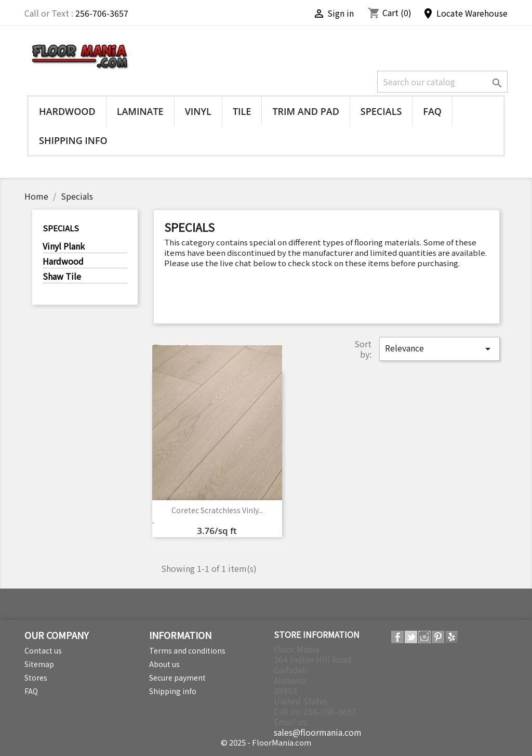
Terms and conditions (187, 650)
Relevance (440, 348)
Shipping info (73, 140)
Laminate (140, 111)
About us (164, 664)
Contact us (43, 650)
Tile (242, 111)
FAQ (432, 111)
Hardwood (67, 111)
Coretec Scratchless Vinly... (217, 510)
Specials (381, 111)
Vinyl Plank (64, 246)
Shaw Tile (62, 277)
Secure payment (177, 677)
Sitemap (39, 664)
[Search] (442, 82)
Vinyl (198, 111)
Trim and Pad (305, 111)
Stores (36, 677)
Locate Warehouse (465, 13)
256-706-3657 (102, 13)
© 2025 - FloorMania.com (266, 742)
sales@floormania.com (318, 732)
